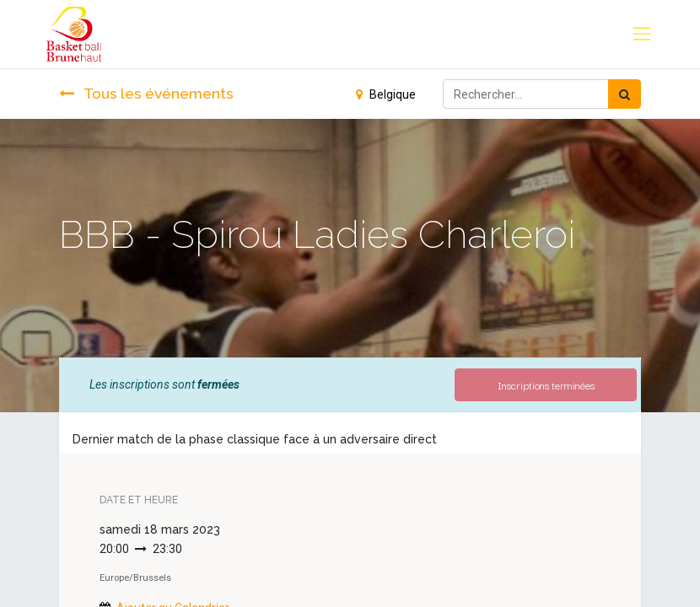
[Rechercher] (625, 94)
